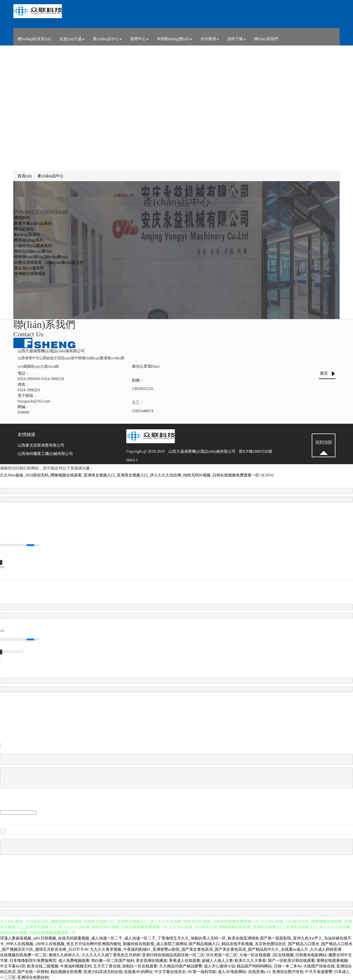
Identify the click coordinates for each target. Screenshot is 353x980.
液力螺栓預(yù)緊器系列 (31, 246)
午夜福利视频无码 (76, 966)
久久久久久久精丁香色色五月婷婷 (111, 955)
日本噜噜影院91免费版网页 (33, 960)
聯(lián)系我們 (266, 39)
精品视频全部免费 (66, 971)
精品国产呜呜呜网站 (254, 966)
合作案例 (210, 39)
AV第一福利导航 (202, 971)
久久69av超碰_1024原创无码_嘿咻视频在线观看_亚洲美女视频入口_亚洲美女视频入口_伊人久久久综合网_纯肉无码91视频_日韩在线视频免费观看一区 (130, 475)
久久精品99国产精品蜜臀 (181, 966)
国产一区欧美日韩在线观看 (291, 960)
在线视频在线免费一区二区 (23, 955)
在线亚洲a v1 (259, 971)
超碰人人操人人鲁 (217, 960)
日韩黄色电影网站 (311, 955)
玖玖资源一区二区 (222, 955)
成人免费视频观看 (74, 960)
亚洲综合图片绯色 (288, 971)
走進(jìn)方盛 (72, 39)
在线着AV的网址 (138, 971)
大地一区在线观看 (255, 955)
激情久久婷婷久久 (64, 955)
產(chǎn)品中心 (107, 39)
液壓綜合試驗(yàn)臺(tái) (31, 251)
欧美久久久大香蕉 (250, 960)
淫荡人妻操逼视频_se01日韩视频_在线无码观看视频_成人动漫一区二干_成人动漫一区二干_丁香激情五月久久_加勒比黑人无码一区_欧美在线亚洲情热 (130, 938)
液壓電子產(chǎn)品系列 (31, 223)
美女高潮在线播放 (151, 960)
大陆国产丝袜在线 (319, 966)
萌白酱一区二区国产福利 (113, 960)
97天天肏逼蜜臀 (319, 971)
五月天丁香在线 (107, 966)
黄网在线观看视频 (332, 960)
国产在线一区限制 (33, 971)
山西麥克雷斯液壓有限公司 (41, 445)
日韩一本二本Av (288, 966)
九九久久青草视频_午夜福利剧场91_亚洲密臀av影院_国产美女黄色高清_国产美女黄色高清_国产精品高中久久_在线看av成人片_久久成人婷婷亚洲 (216, 949)
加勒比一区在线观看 (140, 966)
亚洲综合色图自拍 (33, 977)
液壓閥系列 (20, 218)
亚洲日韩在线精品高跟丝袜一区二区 (173, 955)
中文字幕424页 (13, 966)
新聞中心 (139, 39)
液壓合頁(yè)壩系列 (27, 268)
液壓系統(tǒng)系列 (27, 240)
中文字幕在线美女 (170, 971)
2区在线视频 (283, 955)
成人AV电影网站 (232, 971)
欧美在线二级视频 (43, 966)
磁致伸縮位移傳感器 (28, 274)
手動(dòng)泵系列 (25, 235)
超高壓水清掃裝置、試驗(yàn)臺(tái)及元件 (47, 263)
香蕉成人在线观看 (185, 960)
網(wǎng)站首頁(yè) (34, 39)
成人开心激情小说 (219, 966)
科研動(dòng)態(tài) (175, 39)
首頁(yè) (25, 176)
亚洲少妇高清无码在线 (103, 971)
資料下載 (236, 39)
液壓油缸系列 (22, 229)
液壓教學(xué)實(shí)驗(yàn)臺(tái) (39, 257)
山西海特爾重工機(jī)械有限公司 (45, 454)
